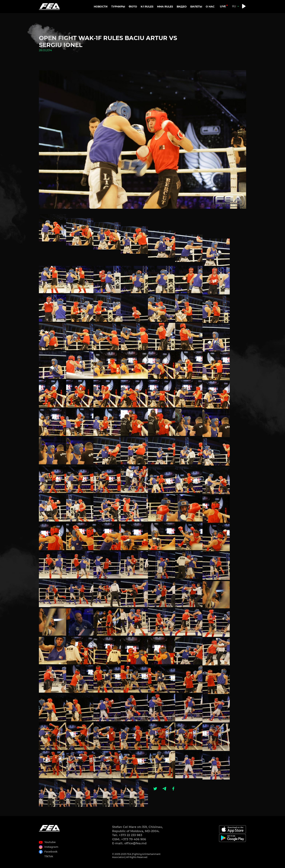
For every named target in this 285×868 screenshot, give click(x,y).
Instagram (51, 847)
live (223, 6)
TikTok (49, 856)
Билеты (196, 7)
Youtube (50, 842)
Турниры (118, 7)
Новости (101, 7)
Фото (133, 7)
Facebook (51, 852)
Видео (182, 7)
